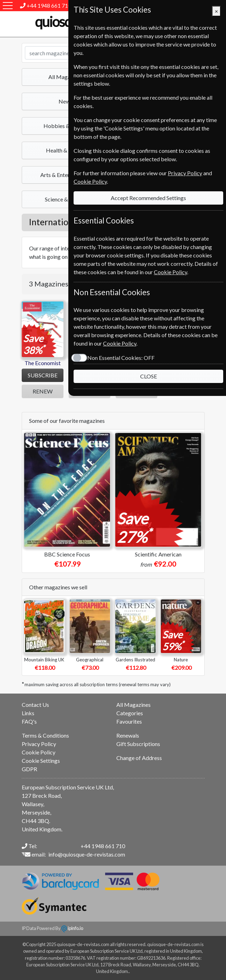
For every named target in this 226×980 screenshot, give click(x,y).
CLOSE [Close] (149, 376)
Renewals (128, 735)
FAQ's (29, 721)
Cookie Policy (39, 752)
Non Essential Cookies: (121, 358)
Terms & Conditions (45, 735)
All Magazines (133, 705)
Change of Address (139, 758)
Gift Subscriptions (138, 744)
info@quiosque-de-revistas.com (87, 854)
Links (28, 713)
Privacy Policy (39, 744)
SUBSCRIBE (43, 375)
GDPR (29, 769)
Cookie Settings (41, 761)
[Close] (216, 11)
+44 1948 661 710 (49, 5)
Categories (130, 713)
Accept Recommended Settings (148, 198)
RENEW (43, 391)
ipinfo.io (72, 928)
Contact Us (35, 705)
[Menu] (8, 6)
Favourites (129, 721)
